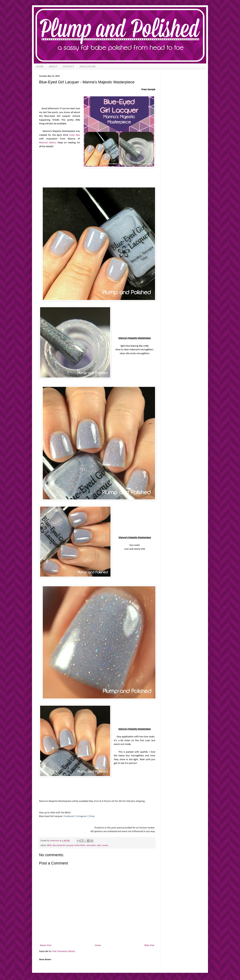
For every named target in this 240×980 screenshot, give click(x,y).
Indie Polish (80, 845)
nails (99, 845)
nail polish (91, 845)
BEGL (49, 845)
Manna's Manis (47, 143)
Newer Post (46, 945)
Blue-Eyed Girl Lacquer (63, 845)
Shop (92, 816)
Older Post (149, 945)
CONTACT (69, 66)
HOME (40, 66)
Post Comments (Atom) (64, 951)
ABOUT (53, 66)
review (105, 845)
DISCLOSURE (88, 66)
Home (98, 945)
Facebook (69, 816)
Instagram (82, 816)
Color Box (75, 135)
